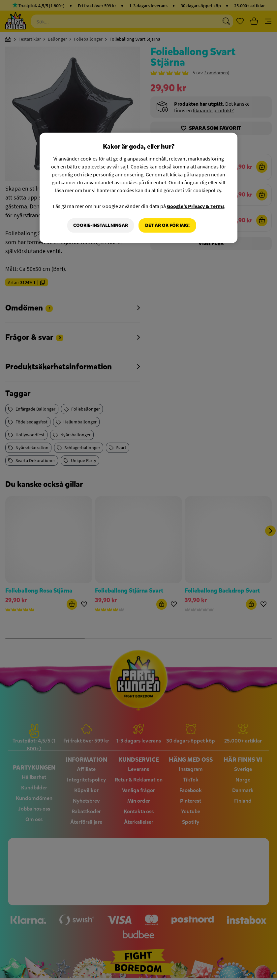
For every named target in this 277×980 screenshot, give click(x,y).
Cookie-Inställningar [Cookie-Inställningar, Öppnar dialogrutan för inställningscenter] (101, 225)
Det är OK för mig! (167, 225)
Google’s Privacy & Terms (196, 206)
